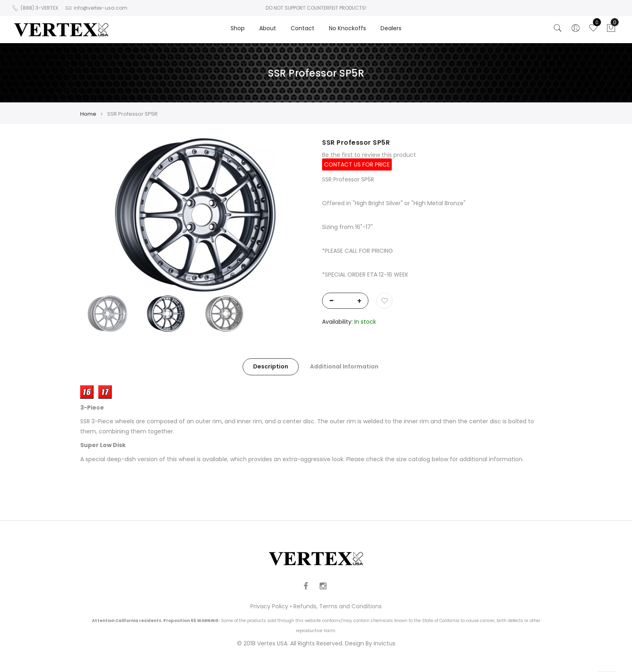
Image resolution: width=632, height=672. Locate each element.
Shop (238, 28)
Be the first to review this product (369, 155)
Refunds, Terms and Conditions (338, 606)
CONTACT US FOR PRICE (357, 164)
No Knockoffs (347, 28)
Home (88, 114)
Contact (302, 28)
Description (271, 366)
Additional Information (344, 366)
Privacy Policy (269, 606)
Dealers (391, 28)
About (268, 28)
